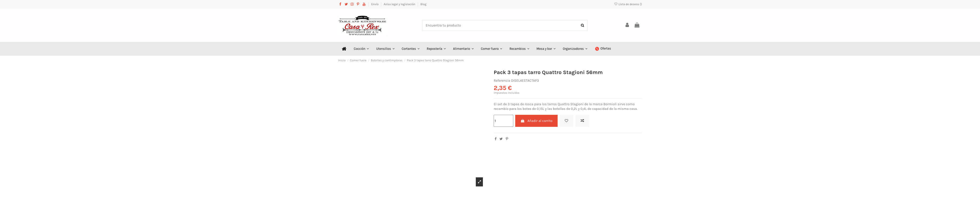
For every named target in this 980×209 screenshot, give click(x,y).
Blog (423, 4)
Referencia (502, 81)
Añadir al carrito (536, 121)
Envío (375, 4)
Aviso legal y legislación (400, 4)
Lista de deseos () (628, 4)
